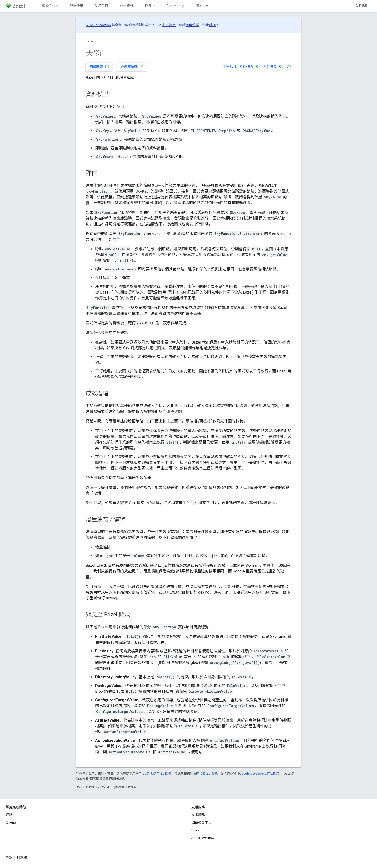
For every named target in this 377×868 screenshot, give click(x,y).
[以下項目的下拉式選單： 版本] (209, 6)
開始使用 (76, 6)
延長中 (150, 6)
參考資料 (126, 6)
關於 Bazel (50, 6)
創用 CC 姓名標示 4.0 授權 (153, 774)
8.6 (250, 67)
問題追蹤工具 (201, 823)
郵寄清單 (169, 25)
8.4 (266, 67)
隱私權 (22, 858)
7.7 (289, 67)
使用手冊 (101, 6)
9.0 (243, 67)
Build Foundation (98, 25)
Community (175, 6)
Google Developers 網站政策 (259, 774)
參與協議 (192, 25)
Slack (195, 830)
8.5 (258, 67)
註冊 (213, 25)
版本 (199, 6)
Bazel (89, 41)
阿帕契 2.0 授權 (207, 774)
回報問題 (99, 67)
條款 (9, 858)
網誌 (9, 815)
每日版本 (230, 67)
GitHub (361, 6)
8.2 (281, 67)
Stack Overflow (203, 838)
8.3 (273, 67)
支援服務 (198, 815)
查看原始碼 (132, 67)
